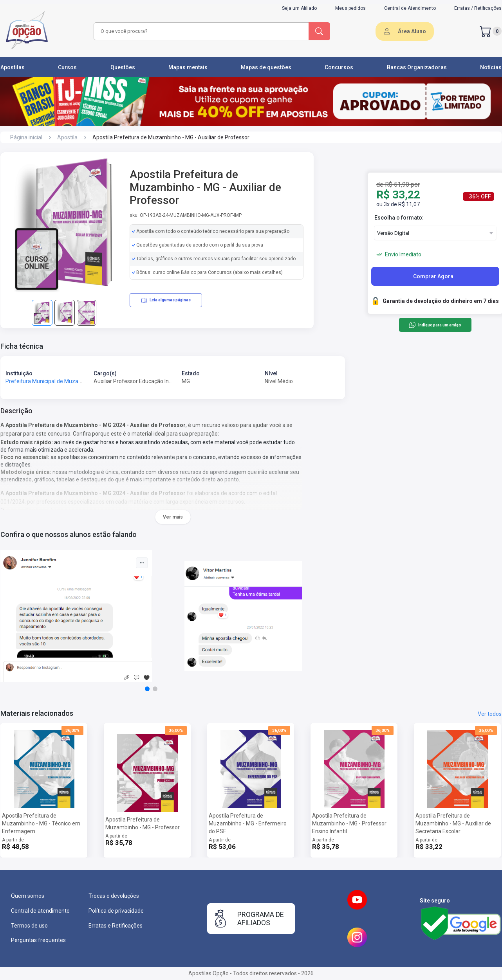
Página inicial (26, 137)
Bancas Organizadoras (417, 67)
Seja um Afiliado (299, 8)
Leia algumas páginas (166, 300)
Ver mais (173, 517)
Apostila (67, 137)
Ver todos (490, 714)
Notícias (491, 67)
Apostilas (13, 67)
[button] (147, 689)
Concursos (339, 67)
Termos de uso (29, 926)
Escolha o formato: (399, 218)
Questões (123, 67)
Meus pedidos (350, 8)
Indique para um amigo (435, 325)
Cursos (67, 67)
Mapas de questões (266, 67)
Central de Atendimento (410, 8)
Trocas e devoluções (114, 896)
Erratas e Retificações (116, 926)
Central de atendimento (40, 911)
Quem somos (28, 896)
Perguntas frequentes (38, 940)
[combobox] (200, 31)
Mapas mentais (188, 67)
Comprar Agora (433, 276)
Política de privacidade (116, 911)
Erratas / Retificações (478, 8)
